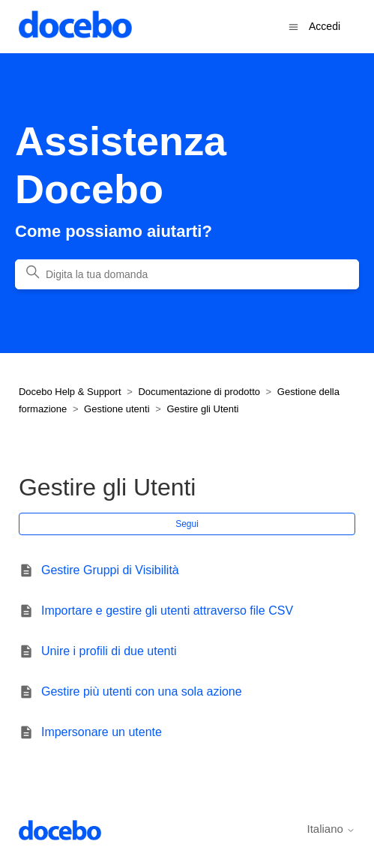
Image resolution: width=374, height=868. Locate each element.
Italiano (332, 829)
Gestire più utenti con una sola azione (142, 691)
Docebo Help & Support (70, 392)
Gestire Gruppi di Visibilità (110, 570)
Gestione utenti (117, 409)
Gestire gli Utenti (202, 409)
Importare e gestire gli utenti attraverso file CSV (167, 611)
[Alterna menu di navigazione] (293, 26)
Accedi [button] (325, 26)
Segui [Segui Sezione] (187, 524)
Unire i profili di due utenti (109, 651)
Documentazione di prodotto (199, 392)
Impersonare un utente (102, 732)
